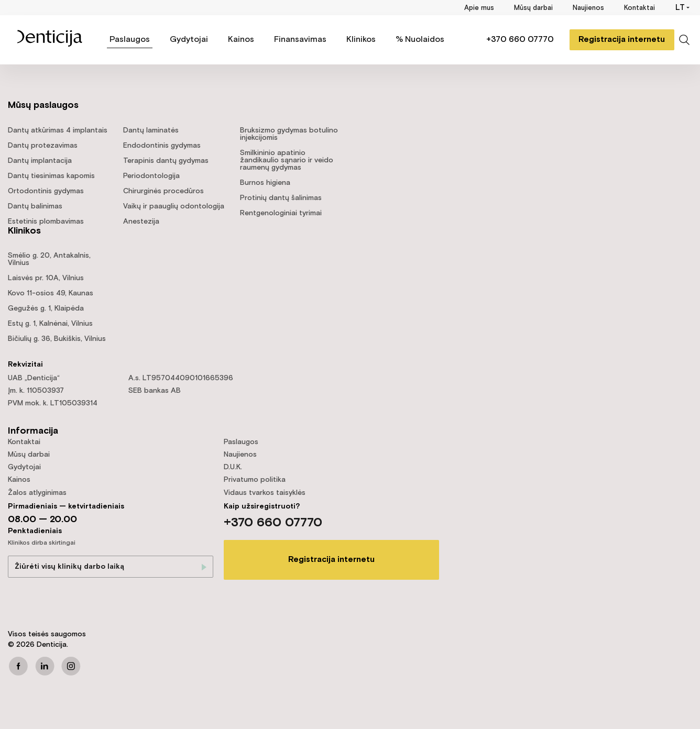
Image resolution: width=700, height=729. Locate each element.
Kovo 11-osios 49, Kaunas (51, 293)
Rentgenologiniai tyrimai (281, 213)
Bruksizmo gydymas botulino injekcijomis (289, 134)
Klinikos (361, 40)
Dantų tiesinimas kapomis (51, 176)
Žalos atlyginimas (37, 493)
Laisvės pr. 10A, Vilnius (46, 278)
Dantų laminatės (151, 130)
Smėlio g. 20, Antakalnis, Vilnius (49, 259)
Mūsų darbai (533, 8)
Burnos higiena (265, 183)
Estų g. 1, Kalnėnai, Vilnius (50, 324)
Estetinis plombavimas (46, 222)
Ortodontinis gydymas (46, 191)
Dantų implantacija (40, 161)
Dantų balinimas (35, 206)
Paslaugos (130, 40)
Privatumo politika (255, 480)
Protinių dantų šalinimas (281, 198)
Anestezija (141, 222)
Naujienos (588, 8)
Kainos (241, 40)
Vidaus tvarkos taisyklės (265, 493)
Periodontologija (151, 176)
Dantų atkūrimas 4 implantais (58, 130)
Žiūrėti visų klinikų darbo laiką (69, 567)
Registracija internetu (622, 40)
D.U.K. (233, 467)
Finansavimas (300, 40)
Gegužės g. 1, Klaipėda (46, 308)
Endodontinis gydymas (162, 146)
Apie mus (479, 8)
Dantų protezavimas (43, 146)
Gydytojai (189, 40)
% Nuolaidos (420, 40)
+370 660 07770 (519, 40)
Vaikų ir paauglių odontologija (174, 206)
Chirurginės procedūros (163, 191)
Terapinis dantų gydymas (166, 161)
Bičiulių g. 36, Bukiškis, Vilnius (57, 339)
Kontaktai (639, 8)
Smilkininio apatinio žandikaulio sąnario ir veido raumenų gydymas (287, 160)
